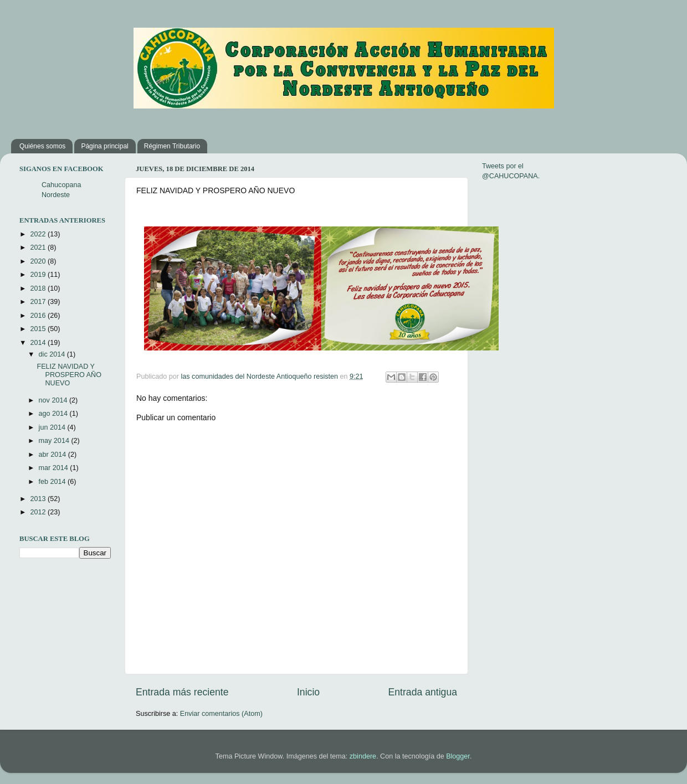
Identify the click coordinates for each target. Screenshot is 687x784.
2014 (39, 343)
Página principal (104, 146)
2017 (39, 302)
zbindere (363, 756)
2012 (39, 512)
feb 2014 (53, 482)
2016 (39, 316)
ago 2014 (54, 414)
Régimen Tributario (172, 146)
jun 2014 (53, 427)
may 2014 (55, 441)
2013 (39, 499)
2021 (39, 247)
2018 (39, 288)
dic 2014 (53, 354)
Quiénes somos (42, 146)
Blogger (458, 756)
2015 (39, 329)
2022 (39, 234)
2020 (39, 261)
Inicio (308, 692)
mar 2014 (55, 468)
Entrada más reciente (182, 692)
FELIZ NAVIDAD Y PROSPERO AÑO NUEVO (69, 375)
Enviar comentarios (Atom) (221, 714)
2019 (39, 275)
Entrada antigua (423, 692)
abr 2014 (53, 455)
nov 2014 (54, 400)
